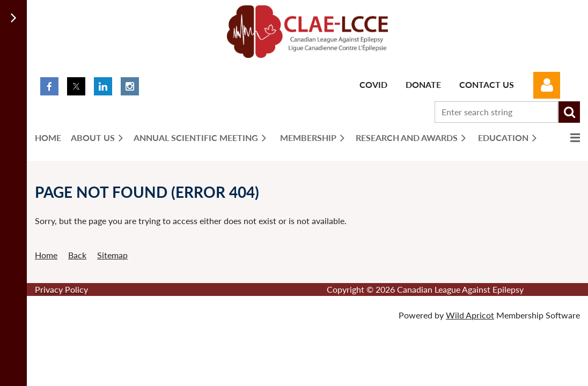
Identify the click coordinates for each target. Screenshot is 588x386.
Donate (423, 84)
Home (46, 255)
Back (77, 255)
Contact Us (487, 84)
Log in (547, 85)
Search (569, 112)
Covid (373, 84)
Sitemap (112, 255)
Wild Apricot (470, 315)
